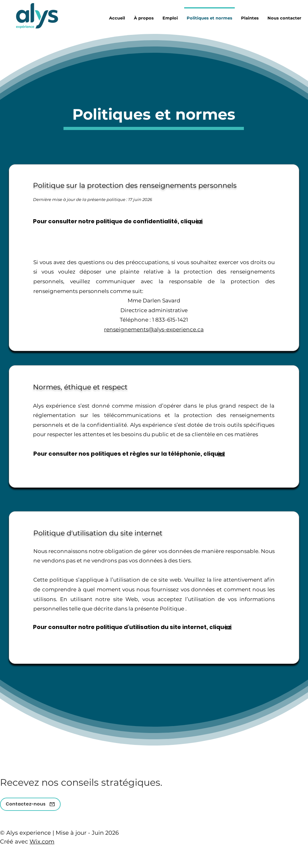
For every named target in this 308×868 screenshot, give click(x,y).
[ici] (199, 221)
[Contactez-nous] (30, 804)
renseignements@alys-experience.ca (154, 329)
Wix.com (42, 842)
